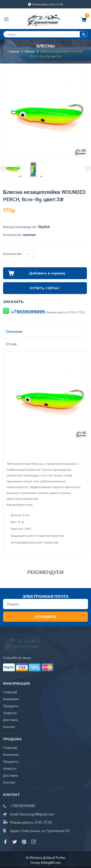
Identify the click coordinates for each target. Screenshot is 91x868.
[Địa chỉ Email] (45, 604)
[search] (45, 34)
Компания (11, 699)
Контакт (9, 726)
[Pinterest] (24, 842)
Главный (10, 692)
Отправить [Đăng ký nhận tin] (45, 616)
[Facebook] (5, 842)
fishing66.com (51, 862)
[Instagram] (33, 842)
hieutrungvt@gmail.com (37, 814)
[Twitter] (15, 842)
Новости (10, 713)
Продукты (11, 706)
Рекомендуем (45, 572)
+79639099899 (28, 312)
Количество (12, 253)
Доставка (11, 719)
